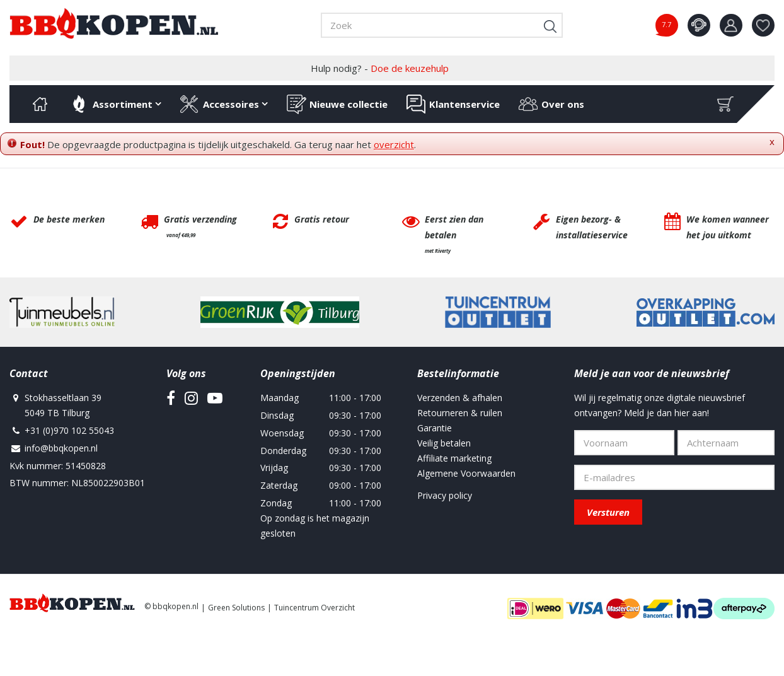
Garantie (435, 428)
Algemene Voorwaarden (466, 473)
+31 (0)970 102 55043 (69, 430)
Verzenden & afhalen (460, 398)
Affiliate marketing (454, 458)
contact (699, 25)
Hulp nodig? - (380, 68)
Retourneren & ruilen (460, 413)
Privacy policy (445, 495)
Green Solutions (236, 608)
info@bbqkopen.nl (61, 448)
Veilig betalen (444, 443)
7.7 (666, 24)
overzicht (394, 144)
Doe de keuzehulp (410, 68)
